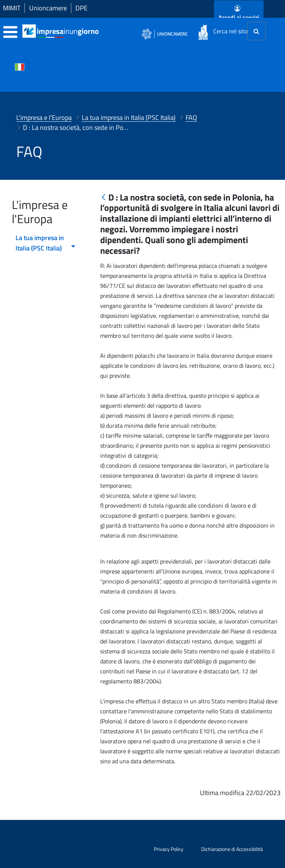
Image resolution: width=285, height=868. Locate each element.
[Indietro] (104, 198)
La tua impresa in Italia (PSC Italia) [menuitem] (46, 243)
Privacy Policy (169, 849)
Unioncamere (48, 8)
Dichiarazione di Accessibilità (232, 849)
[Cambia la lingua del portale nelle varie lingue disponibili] (20, 66)
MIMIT (12, 8)
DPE (82, 8)
